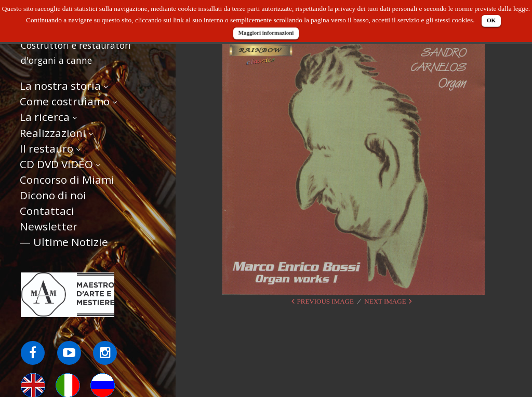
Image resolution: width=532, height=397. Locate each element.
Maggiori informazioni (266, 33)
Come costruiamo (65, 101)
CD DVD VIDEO (56, 164)
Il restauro (46, 148)
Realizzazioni (53, 133)
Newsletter (49, 226)
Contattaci (47, 211)
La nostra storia (60, 86)
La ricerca (45, 117)
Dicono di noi (53, 195)
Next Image (385, 301)
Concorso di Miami (67, 180)
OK (491, 20)
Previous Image (325, 301)
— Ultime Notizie (64, 242)
